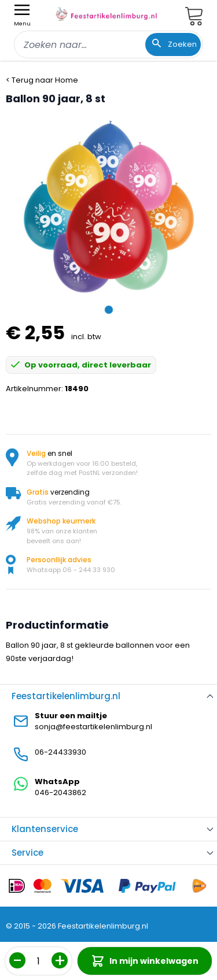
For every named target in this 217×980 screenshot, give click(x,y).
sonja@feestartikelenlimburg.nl (93, 727)
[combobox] (108, 44)
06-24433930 (60, 752)
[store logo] (106, 14)
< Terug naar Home (42, 80)
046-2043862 (60, 792)
